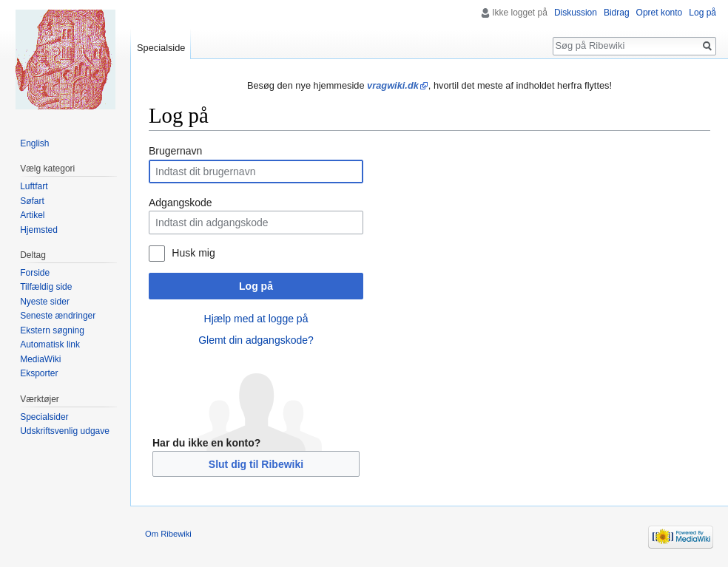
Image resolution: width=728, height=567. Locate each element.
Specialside (161, 48)
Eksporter (39, 373)
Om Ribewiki (168, 534)
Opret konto (660, 13)
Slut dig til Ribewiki (256, 464)
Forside (35, 273)
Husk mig (193, 253)
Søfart (32, 201)
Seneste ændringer (58, 316)
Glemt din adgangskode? (256, 340)
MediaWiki (40, 359)
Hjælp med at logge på (256, 319)
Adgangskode (181, 203)
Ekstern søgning (52, 330)
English (34, 143)
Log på (256, 286)
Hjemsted (39, 230)
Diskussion (576, 13)
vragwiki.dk (393, 85)
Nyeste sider (45, 302)
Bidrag (617, 13)
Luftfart (34, 186)
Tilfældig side (46, 287)
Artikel (32, 215)
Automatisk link (50, 344)
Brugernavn (175, 151)
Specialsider (44, 417)
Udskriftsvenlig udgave (65, 431)
